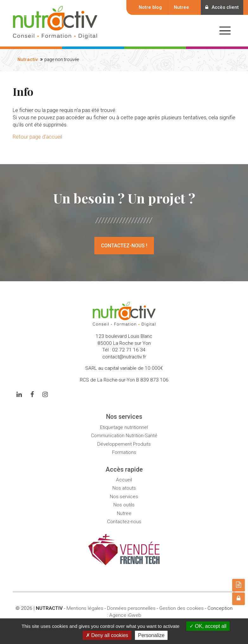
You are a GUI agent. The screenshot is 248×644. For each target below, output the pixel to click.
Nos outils (124, 505)
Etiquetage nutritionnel (124, 427)
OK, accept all (208, 626)
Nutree (181, 7)
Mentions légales (85, 608)
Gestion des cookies (181, 608)
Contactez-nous (124, 522)
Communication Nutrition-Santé (124, 436)
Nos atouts (124, 488)
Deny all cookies (107, 635)
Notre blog (149, 7)
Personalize (151, 635)
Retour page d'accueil (37, 137)
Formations (124, 452)
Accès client (222, 7)
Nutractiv (28, 59)
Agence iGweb (125, 615)
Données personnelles (131, 608)
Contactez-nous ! (124, 246)
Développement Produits (124, 444)
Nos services (124, 497)
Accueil (124, 480)
